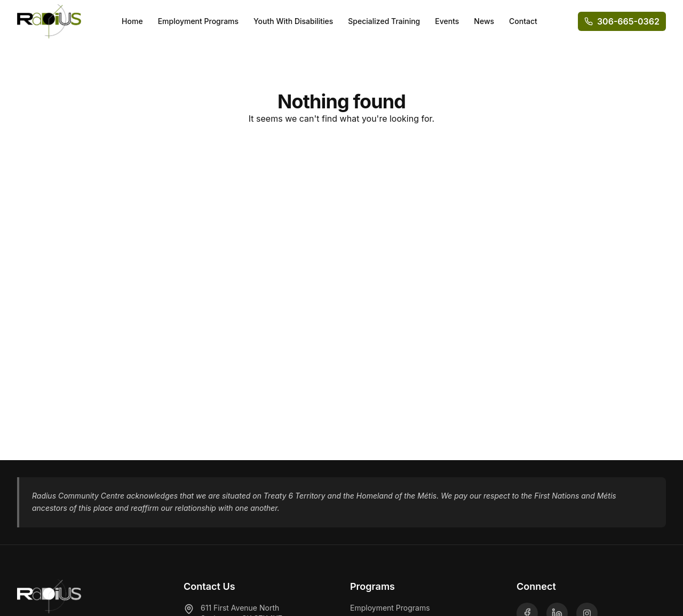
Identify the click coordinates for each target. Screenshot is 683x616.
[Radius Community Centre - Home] (49, 21)
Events (447, 21)
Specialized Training (384, 21)
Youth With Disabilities (293, 21)
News (484, 21)
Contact (523, 21)
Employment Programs (198, 21)
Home (132, 21)
